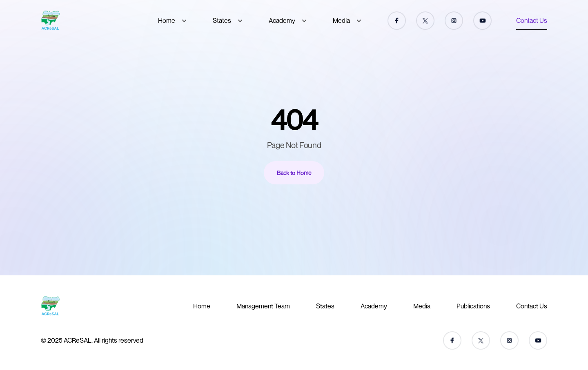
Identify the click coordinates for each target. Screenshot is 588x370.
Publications (473, 306)
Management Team (263, 306)
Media (341, 20)
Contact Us (532, 20)
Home (167, 20)
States (222, 20)
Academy (282, 20)
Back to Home (294, 173)
